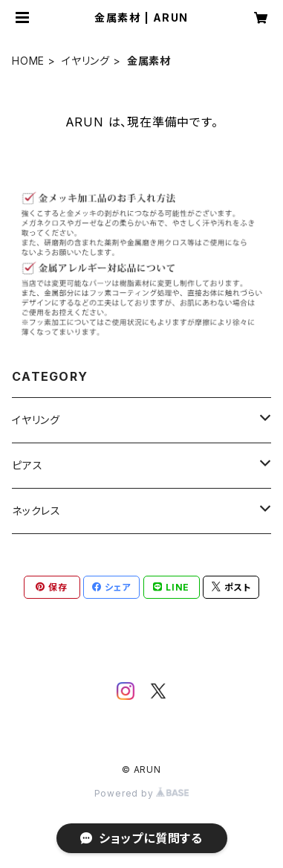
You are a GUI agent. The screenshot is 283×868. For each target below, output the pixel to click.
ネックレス (36, 511)
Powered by (142, 793)
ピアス (27, 465)
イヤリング (86, 61)
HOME (28, 61)
